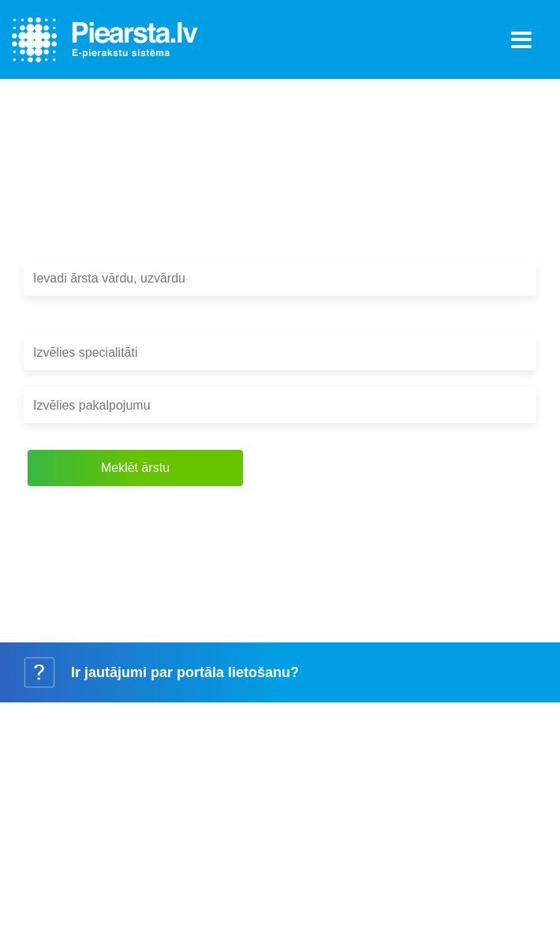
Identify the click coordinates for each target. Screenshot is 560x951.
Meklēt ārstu (135, 468)
